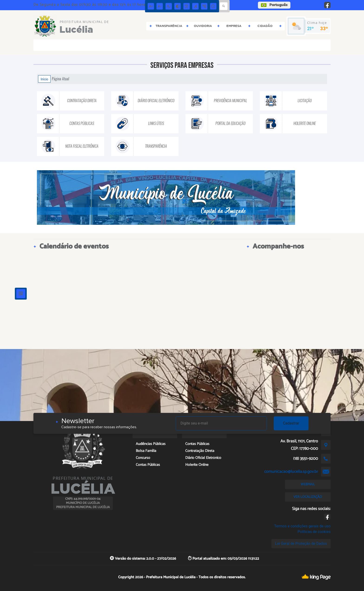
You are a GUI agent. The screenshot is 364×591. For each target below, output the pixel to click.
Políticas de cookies (314, 532)
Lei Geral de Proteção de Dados (301, 544)
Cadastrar (291, 423)
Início (44, 79)
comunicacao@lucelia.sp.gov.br (291, 472)
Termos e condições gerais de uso (302, 526)
